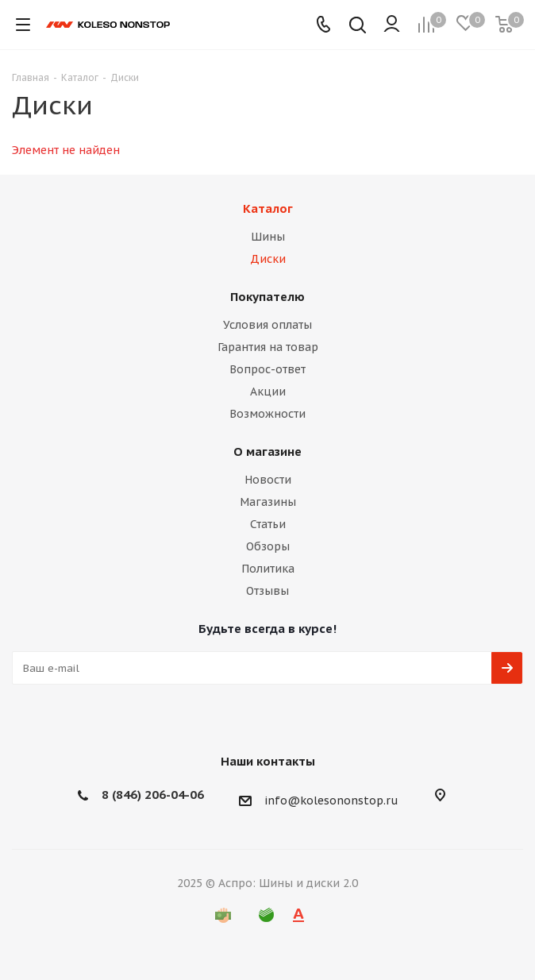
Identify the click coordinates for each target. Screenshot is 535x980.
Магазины (268, 502)
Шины (268, 237)
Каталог (268, 208)
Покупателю (267, 297)
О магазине (267, 451)
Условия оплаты (267, 325)
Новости (268, 480)
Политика (268, 569)
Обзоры (268, 546)
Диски (268, 259)
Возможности (267, 414)
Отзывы (267, 591)
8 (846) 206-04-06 (153, 795)
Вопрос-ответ (267, 369)
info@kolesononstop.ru (331, 801)
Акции (268, 392)
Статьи (268, 524)
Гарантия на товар (268, 347)
